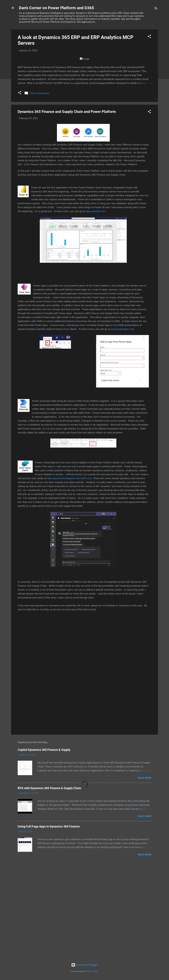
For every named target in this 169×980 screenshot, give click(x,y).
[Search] (156, 9)
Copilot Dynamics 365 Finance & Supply (44, 845)
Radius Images (92, 971)
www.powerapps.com (122, 425)
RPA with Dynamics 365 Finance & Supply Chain (49, 884)
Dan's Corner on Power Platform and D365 (57, 8)
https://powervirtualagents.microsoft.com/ (69, 574)
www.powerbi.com (96, 307)
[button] (149, 37)
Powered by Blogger (84, 965)
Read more (144, 874)
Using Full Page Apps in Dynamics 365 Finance (49, 922)
